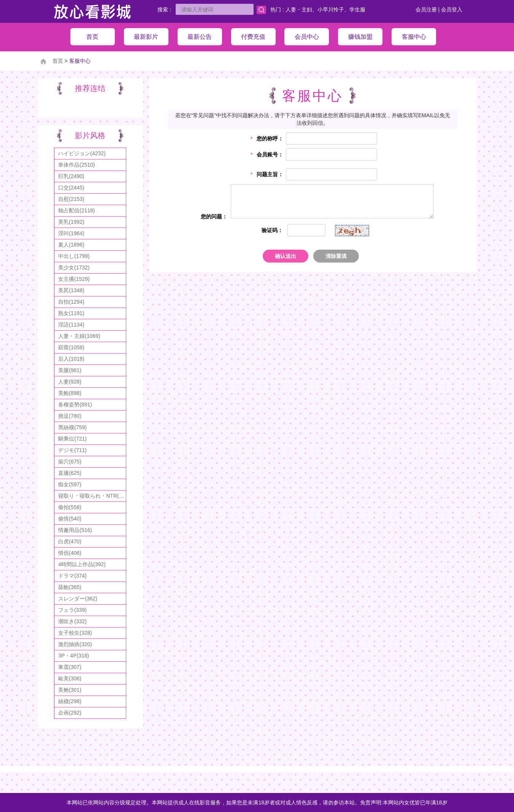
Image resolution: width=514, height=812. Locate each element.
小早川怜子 (331, 10)
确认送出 (286, 256)
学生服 (357, 10)
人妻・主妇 (299, 10)
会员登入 (452, 10)
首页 (58, 61)
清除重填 (336, 256)
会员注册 (426, 10)
